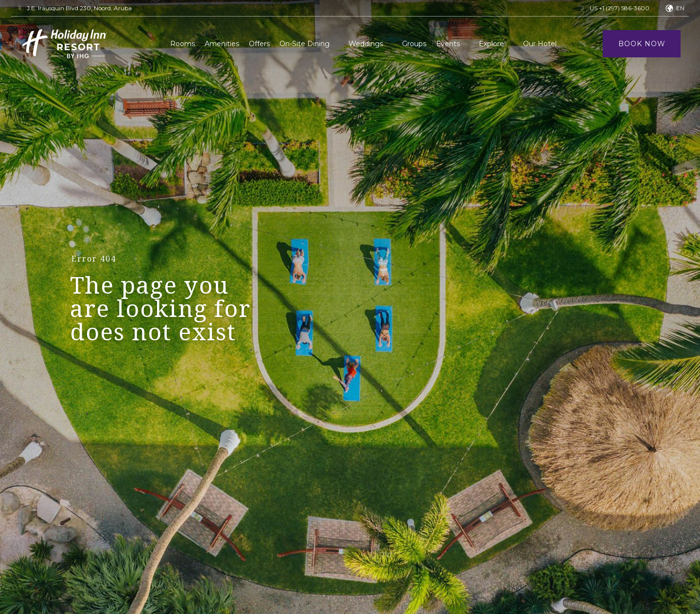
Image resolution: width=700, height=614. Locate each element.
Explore (491, 44)
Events (448, 44)
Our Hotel (540, 44)
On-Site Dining (305, 44)
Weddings (366, 44)
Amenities (222, 44)
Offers (259, 44)
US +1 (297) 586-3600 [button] (620, 8)
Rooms (183, 44)
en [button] (680, 8)
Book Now (642, 44)
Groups (414, 44)
